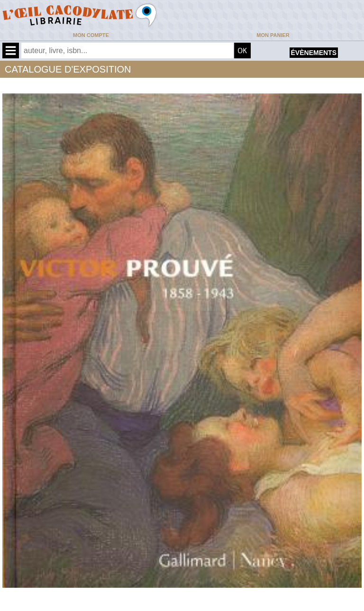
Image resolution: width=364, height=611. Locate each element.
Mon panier (273, 35)
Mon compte (91, 35)
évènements (314, 53)
